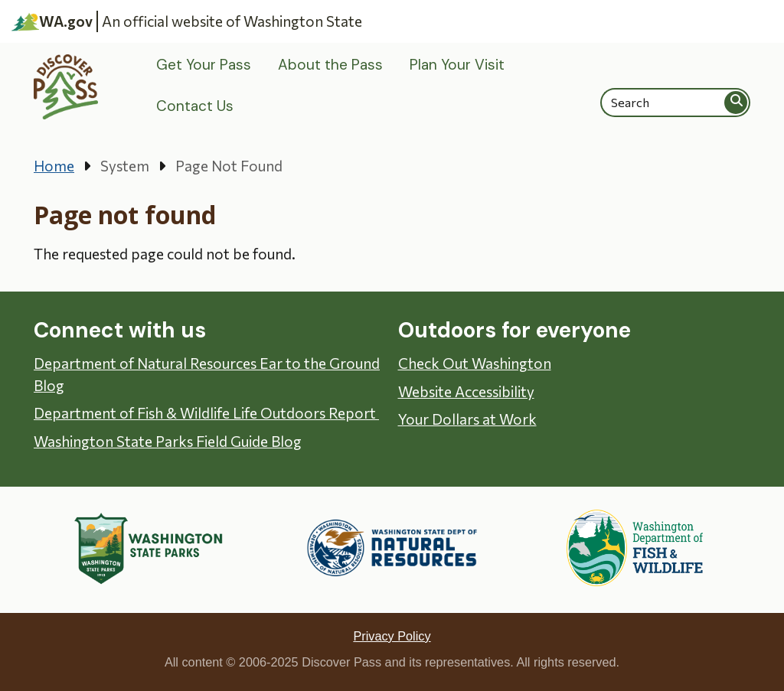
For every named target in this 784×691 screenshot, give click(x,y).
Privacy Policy (392, 636)
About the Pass (330, 65)
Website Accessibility (466, 391)
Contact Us (195, 106)
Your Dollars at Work (467, 419)
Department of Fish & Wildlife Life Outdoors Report (206, 413)
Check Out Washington (475, 363)
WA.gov (52, 21)
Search (737, 102)
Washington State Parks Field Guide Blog (168, 441)
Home (54, 166)
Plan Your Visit (457, 65)
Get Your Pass (204, 65)
